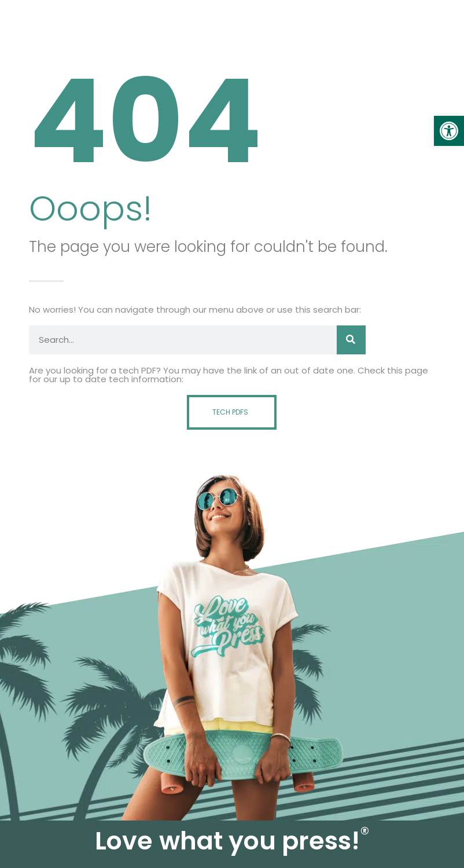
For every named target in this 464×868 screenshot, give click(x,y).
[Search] (351, 340)
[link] (449, 131)
